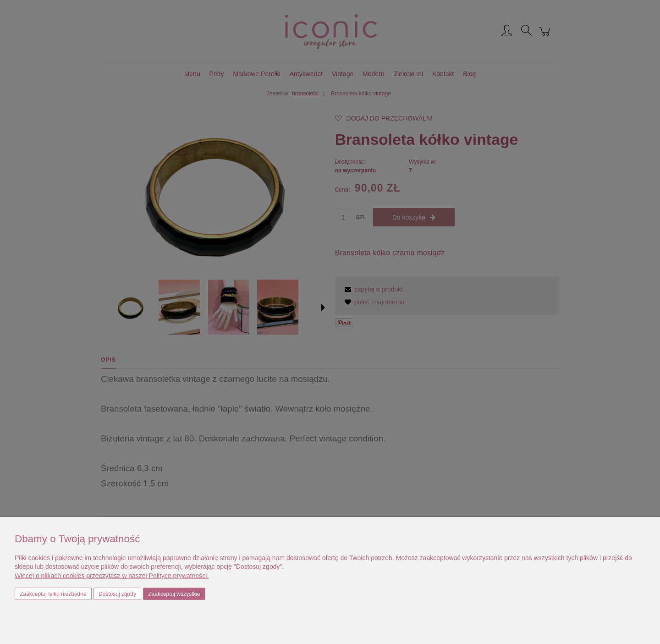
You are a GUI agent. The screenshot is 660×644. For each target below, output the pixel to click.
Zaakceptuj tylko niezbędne (53, 594)
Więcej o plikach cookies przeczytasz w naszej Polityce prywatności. (112, 576)
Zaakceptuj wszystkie (174, 594)
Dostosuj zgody (117, 594)
